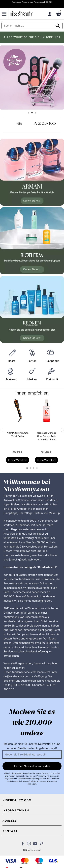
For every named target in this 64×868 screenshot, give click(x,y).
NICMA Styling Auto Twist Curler (18, 434)
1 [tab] (27, 468)
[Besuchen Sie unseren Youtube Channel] (35, 844)
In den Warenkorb (18, 460)
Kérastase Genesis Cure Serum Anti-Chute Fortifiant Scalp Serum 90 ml (46, 436)
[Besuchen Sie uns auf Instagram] (29, 844)
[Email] (32, 754)
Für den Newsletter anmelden (32, 766)
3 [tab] (34, 468)
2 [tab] (31, 468)
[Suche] (32, 26)
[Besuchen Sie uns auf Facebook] (23, 844)
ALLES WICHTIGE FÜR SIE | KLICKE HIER (32, 37)
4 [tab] (37, 468)
